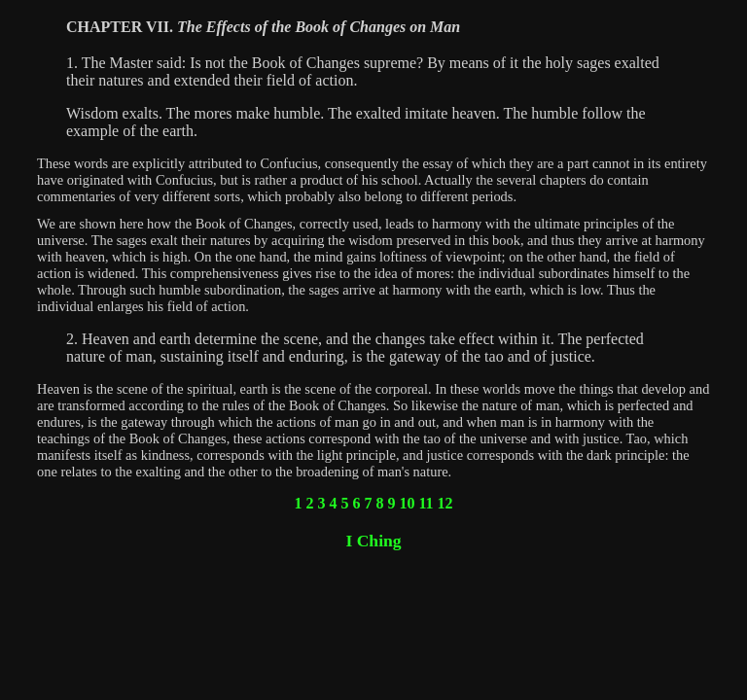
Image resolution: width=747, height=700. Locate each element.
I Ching (373, 541)
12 (445, 503)
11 (426, 503)
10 (407, 503)
